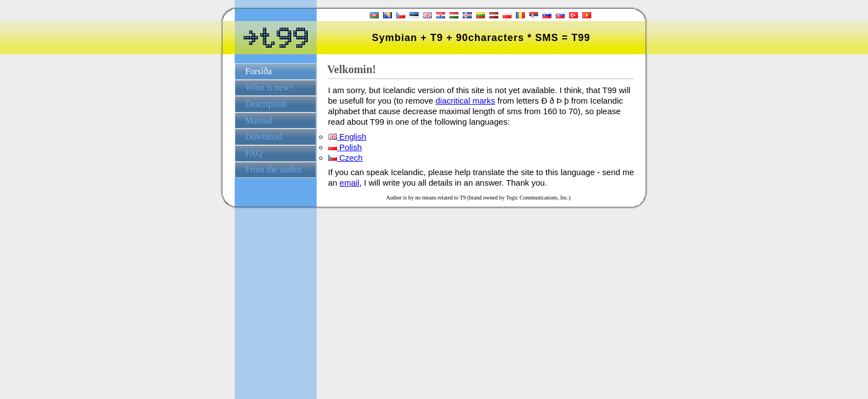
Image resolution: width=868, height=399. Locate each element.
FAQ (254, 153)
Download (264, 137)
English (347, 137)
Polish (345, 147)
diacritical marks (466, 101)
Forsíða (259, 71)
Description (266, 104)
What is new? (269, 87)
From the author (274, 169)
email (349, 183)
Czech (346, 158)
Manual (259, 121)
